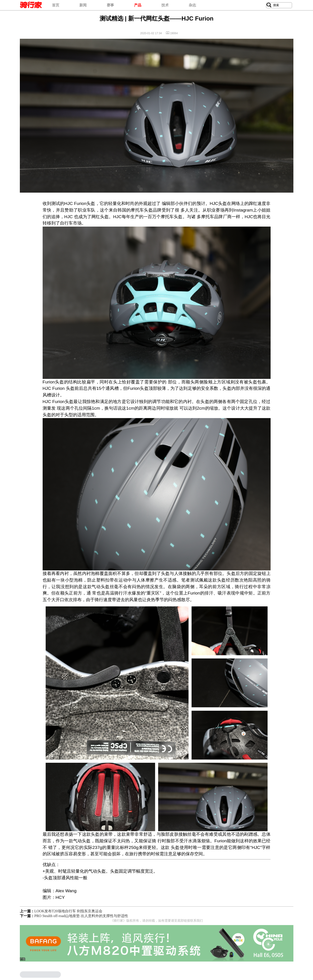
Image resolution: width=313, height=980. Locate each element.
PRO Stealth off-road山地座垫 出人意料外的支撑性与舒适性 (81, 916)
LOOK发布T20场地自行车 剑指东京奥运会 (68, 911)
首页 (56, 5)
